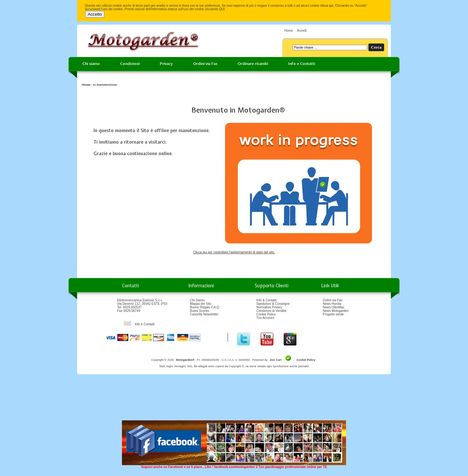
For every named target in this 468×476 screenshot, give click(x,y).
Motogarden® (185, 360)
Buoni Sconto (199, 311)
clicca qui (327, 6)
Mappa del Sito (201, 304)
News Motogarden (336, 311)
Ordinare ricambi (253, 64)
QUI (222, 9)
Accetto (95, 14)
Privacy (166, 64)
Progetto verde (333, 314)
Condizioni (130, 64)
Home (289, 31)
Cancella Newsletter (204, 314)
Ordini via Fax (205, 64)
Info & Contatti (266, 300)
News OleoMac (334, 307)
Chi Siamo (197, 300)
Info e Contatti (302, 64)
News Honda (332, 304)
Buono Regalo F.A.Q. (205, 307)
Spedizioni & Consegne (273, 304)
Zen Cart (276, 360)
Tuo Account (265, 318)
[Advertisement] (234, 400)
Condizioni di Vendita (271, 311)
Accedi (302, 31)
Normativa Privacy (269, 307)
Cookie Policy (266, 314)
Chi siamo (91, 64)
